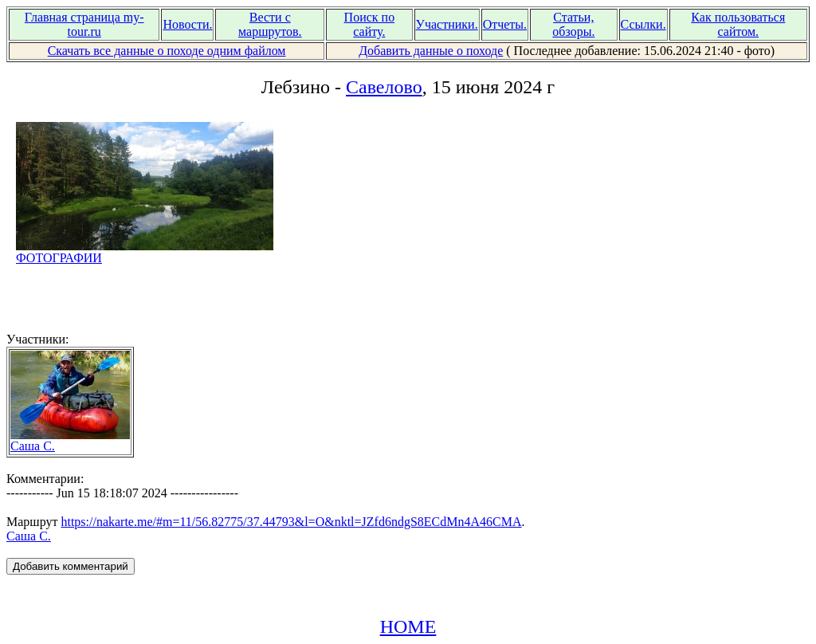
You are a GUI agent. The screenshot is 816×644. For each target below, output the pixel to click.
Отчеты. (505, 24)
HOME (408, 626)
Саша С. (70, 440)
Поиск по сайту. (370, 24)
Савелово (384, 87)
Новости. (187, 24)
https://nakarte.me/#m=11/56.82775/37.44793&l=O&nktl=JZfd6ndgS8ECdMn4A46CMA (291, 522)
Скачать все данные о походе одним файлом (167, 51)
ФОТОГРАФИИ (145, 252)
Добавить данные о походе (431, 51)
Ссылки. (643, 24)
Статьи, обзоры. (573, 24)
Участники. (447, 24)
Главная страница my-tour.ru (84, 24)
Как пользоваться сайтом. (738, 24)
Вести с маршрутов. (270, 24)
